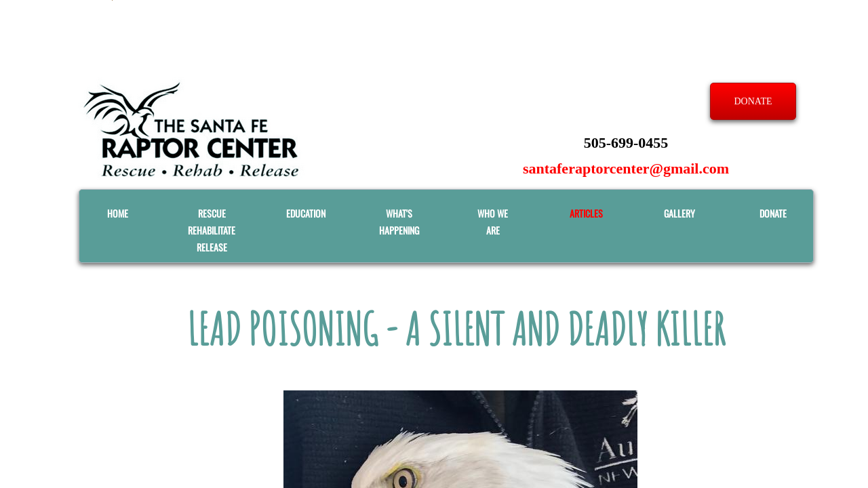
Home (118, 213)
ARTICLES (586, 213)
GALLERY (679, 213)
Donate (773, 213)
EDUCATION (306, 213)
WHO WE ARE (493, 222)
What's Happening (399, 222)
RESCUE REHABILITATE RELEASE (212, 230)
